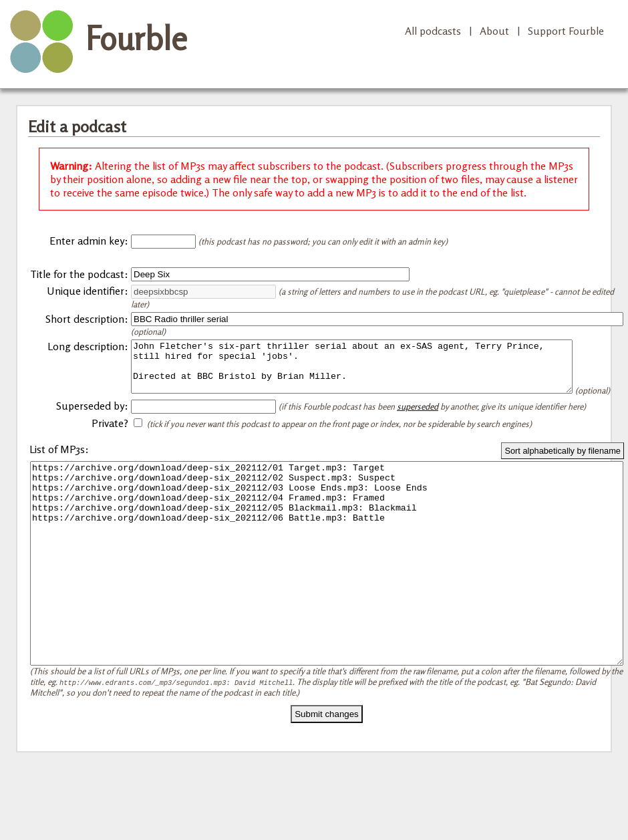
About (494, 31)
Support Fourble (566, 31)
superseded (418, 424)
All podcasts (433, 31)
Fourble (136, 38)
